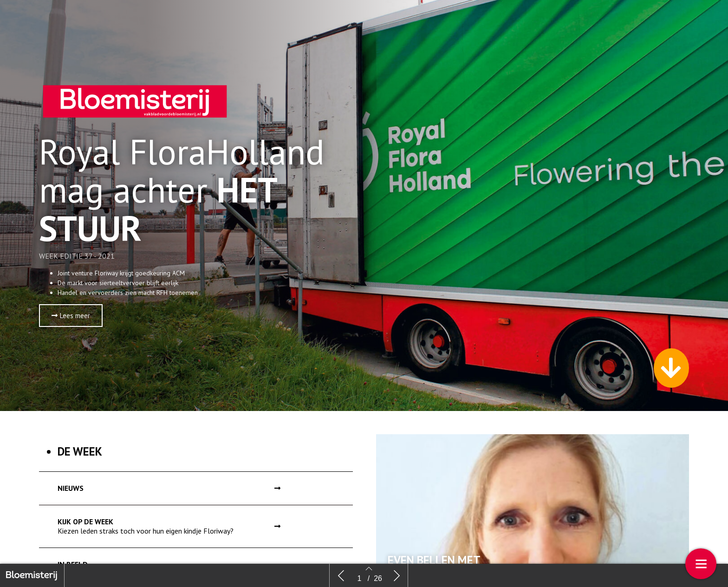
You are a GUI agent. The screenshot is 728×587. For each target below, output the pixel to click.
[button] (71, 316)
